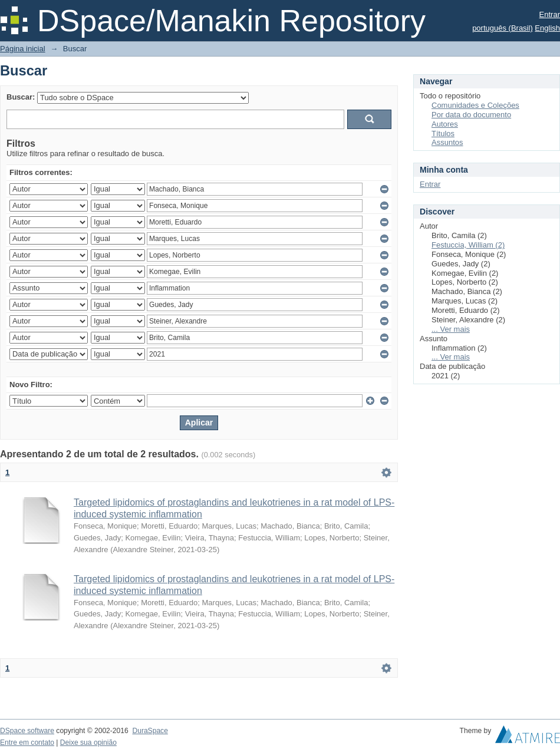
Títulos (443, 133)
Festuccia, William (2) (468, 245)
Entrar (550, 14)
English (547, 28)
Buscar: (21, 97)
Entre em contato (27, 743)
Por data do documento (471, 115)
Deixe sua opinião (88, 743)
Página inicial (23, 49)
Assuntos (447, 142)
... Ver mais (451, 329)
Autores (445, 124)
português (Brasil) (503, 28)
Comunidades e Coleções (475, 105)
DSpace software (27, 731)
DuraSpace (150, 731)
